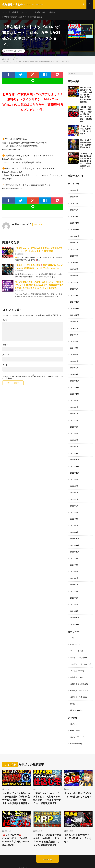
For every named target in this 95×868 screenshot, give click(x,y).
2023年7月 (74, 410)
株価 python (75, 702)
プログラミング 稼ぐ (79, 656)
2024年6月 (74, 339)
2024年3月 (74, 359)
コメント (6, 320)
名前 (5, 345)
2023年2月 (74, 443)
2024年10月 (75, 313)
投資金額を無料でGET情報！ (44, 12)
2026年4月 (74, 197)
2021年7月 (74, 565)
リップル (26, 12)
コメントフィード (77, 728)
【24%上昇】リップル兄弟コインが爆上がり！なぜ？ (78, 786)
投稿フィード (75, 722)
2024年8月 (74, 326)
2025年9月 (74, 242)
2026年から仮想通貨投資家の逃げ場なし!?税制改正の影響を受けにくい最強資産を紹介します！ (86, 161)
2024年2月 (74, 365)
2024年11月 (75, 307)
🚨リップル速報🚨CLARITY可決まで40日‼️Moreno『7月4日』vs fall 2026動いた (16, 831)
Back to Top (48, 851)
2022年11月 (75, 462)
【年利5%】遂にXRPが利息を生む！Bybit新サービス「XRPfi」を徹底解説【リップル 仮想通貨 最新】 (47, 831)
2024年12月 (75, 300)
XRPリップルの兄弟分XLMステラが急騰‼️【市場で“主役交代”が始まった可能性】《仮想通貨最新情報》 (86, 95)
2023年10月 (75, 391)
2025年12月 (75, 223)
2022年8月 (74, 481)
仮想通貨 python (77, 682)
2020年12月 (75, 611)
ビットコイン (75, 650)
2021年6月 (74, 572)
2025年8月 (74, 249)
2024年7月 (74, 333)
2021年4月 (74, 585)
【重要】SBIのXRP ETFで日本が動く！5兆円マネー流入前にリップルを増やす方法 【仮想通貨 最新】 (86, 115)
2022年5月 (74, 501)
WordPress (47, 862)
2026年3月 (74, 203)
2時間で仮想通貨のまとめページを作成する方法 (23, 17)
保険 (72, 695)
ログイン (74, 715)
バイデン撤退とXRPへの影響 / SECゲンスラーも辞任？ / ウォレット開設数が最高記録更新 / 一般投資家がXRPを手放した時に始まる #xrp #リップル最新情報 (39, 285)
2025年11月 (75, 229)
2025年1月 (74, 294)
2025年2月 (74, 287)
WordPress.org (76, 735)
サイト (5, 365)
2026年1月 (74, 216)
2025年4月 (74, 275)
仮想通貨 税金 (76, 689)
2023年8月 (74, 404)
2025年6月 (74, 262)
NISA (72, 637)
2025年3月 (74, 281)
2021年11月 (75, 540)
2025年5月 (74, 268)
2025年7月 (74, 255)
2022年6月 (74, 494)
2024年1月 (74, 371)
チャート (74, 644)
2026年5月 (74, 191)
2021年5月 (74, 578)
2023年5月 (74, 423)
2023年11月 (75, 384)
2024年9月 (74, 320)
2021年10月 (75, 546)
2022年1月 (74, 527)
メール (6, 355)
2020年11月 (75, 617)
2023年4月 (74, 430)
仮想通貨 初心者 (77, 676)
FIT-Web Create (25, 862)
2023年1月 (74, 449)
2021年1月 (74, 604)
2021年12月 (75, 533)
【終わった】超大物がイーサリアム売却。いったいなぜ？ (78, 829)
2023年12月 (75, 378)
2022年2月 (74, 520)
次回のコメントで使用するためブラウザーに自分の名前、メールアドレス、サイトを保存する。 (33, 378)
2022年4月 (74, 507)
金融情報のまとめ (24, 859)
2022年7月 (74, 488)
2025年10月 (75, 236)
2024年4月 (74, 352)
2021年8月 (74, 559)
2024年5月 (74, 346)
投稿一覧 (37, 225)
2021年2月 (74, 598)
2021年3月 (74, 591)
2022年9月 (74, 475)
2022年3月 (74, 514)
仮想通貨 (15, 12)
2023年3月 (74, 436)
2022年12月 (75, 455)
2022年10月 (75, 468)
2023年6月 (74, 417)
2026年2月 (74, 210)
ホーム (5, 12)
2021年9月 (74, 552)
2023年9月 (74, 397)
